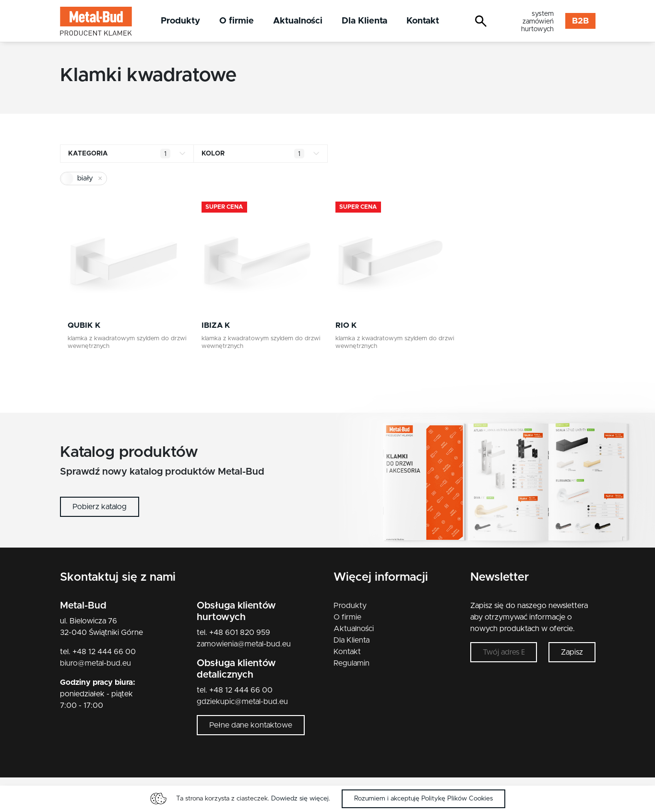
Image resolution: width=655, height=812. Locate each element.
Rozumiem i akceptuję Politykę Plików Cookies (423, 799)
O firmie (237, 21)
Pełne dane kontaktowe (251, 725)
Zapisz (572, 652)
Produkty (180, 21)
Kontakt (423, 21)
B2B (580, 21)
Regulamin (351, 663)
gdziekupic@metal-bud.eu (242, 702)
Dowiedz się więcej (300, 799)
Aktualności (298, 21)
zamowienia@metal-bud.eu (244, 644)
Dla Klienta (364, 21)
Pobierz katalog (100, 507)
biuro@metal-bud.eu (95, 663)
